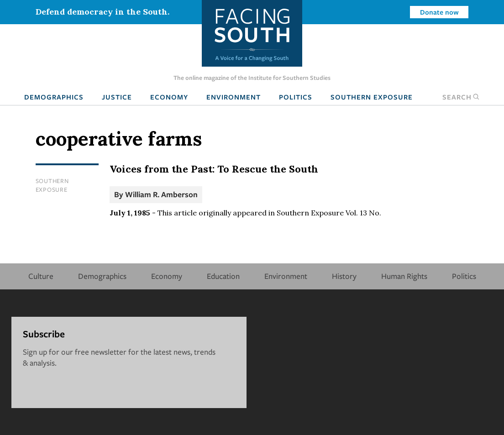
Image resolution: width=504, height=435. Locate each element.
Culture (41, 276)
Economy (169, 97)
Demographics (54, 97)
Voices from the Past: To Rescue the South (214, 169)
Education (223, 276)
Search (461, 97)
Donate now (439, 12)
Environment (234, 97)
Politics (296, 97)
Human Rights (404, 276)
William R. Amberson (161, 194)
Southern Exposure (372, 97)
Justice (117, 97)
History (344, 276)
